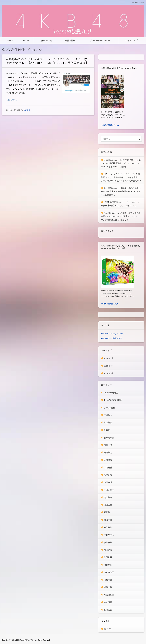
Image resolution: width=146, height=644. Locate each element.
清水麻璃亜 (109, 572)
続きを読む (11, 100)
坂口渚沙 (108, 460)
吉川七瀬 (108, 445)
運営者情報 (70, 40)
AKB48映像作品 (111, 393)
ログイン (108, 629)
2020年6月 (109, 366)
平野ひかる (109, 535)
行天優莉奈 (109, 595)
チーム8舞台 (109, 408)
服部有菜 (108, 542)
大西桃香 (108, 468)
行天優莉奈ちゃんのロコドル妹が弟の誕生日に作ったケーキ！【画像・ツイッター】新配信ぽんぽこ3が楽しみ (121, 216)
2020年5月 (109, 373)
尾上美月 (108, 497)
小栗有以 (108, 482)
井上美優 (108, 423)
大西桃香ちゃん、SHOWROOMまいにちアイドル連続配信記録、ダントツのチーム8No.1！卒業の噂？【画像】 (121, 163)
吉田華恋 (108, 452)
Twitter (26, 40)
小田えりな (109, 490)
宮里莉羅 (108, 475)
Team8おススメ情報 (113, 400)
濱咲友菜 (108, 580)
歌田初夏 (108, 557)
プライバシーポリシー (100, 40)
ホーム (10, 40)
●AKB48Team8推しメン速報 (112, 334)
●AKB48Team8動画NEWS (111, 338)
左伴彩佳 (27, 110)
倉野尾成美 (109, 438)
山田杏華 (108, 505)
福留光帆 (108, 587)
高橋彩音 (108, 610)
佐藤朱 (107, 430)
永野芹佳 (108, 565)
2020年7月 (109, 358)
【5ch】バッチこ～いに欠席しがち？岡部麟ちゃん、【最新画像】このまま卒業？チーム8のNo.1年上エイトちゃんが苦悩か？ (121, 177)
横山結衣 (108, 550)
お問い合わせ (139, 2)
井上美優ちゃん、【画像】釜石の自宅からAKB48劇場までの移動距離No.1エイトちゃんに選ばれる (121, 191)
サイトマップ (131, 40)
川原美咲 (108, 520)
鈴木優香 (108, 602)
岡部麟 (107, 512)
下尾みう (108, 415)
